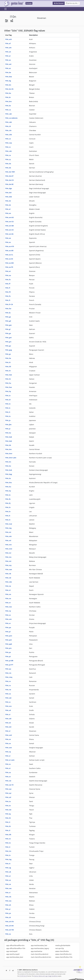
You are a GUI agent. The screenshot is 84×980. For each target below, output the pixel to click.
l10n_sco (8, 706)
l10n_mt (8, 561)
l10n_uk (8, 872)
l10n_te (8, 806)
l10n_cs (8, 147)
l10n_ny (8, 611)
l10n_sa (8, 694)
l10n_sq (8, 752)
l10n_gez (8, 325)
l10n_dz (8, 205)
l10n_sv (8, 777)
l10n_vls (8, 897)
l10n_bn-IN (9, 89)
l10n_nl (8, 590)
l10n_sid (8, 719)
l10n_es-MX (9, 263)
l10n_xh (8, 905)
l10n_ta (8, 801)
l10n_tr (8, 847)
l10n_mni (9, 549)
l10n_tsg (8, 859)
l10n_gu (8, 346)
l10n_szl (8, 797)
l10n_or (8, 623)
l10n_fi (8, 288)
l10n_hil (8, 367)
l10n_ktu (8, 482)
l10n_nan (9, 569)
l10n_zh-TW (10, 930)
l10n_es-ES (9, 259)
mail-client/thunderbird (40, 954)
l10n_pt (8, 656)
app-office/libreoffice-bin (15, 945)
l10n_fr (8, 300)
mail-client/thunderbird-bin (41, 957)
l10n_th (8, 818)
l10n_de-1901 (10, 172)
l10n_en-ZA (9, 234)
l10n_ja (8, 420)
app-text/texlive (37, 951)
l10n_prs (8, 648)
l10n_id (8, 400)
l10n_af (8, 43)
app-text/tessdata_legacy (40, 948)
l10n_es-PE (9, 267)
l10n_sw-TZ (9, 785)
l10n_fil (8, 292)
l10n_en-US (9, 230)
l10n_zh (8, 917)
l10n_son (9, 748)
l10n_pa (8, 627)
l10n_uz (8, 880)
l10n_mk (8, 536)
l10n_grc (8, 342)
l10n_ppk (9, 644)
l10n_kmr (9, 453)
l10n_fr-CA (9, 304)
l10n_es (8, 242)
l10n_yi (8, 909)
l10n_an (8, 52)
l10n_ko (8, 466)
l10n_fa (8, 280)
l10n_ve (8, 884)
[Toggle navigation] (5, 9)
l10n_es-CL (9, 255)
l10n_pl (8, 632)
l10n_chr (8, 130)
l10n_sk (8, 723)
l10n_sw (8, 781)
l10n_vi (8, 893)
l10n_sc (8, 702)
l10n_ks (8, 478)
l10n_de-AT (9, 176)
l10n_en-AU (10, 217)
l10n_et (8, 271)
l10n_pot (8, 640)
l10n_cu (8, 155)
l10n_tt (8, 864)
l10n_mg (8, 528)
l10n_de (8, 168)
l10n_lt (8, 516)
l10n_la (8, 495)
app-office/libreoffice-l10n (16, 948)
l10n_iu (8, 416)
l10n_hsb (9, 375)
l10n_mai (9, 524)
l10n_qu (8, 669)
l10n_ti (8, 822)
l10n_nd (8, 578)
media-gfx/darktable (63, 945)
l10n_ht (8, 379)
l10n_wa (8, 901)
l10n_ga (8, 317)
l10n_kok (9, 470)
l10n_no (8, 598)
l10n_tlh (8, 835)
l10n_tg (8, 814)
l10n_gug (9, 350)
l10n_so (8, 743)
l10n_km (8, 449)
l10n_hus (9, 387)
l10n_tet (8, 810)
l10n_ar (8, 56)
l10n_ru (8, 685)
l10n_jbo (8, 424)
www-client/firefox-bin (63, 954)
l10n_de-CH (9, 180)
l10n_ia (8, 395)
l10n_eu (8, 275)
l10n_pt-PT (9, 665)
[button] (59, 3)
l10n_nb (8, 574)
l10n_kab (9, 437)
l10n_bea (9, 77)
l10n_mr (8, 553)
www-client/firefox (62, 951)
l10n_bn (8, 85)
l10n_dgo (9, 188)
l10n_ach (8, 39)
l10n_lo (8, 511)
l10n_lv (8, 520)
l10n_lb (8, 499)
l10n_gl (8, 329)
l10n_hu (8, 383)
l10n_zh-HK (9, 926)
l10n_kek (9, 441)
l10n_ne (8, 586)
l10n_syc (8, 789)
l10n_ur (8, 876)
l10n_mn (8, 545)
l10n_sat (8, 698)
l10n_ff (8, 284)
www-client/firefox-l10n (64, 957)
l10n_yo (8, 913)
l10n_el (8, 209)
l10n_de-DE (9, 184)
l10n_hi (8, 362)
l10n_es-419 (10, 246)
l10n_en (8, 213)
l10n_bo (8, 93)
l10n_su (8, 772)
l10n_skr (8, 727)
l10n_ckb (9, 135)
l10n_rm (8, 673)
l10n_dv (8, 201)
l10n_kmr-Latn (11, 458)
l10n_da (8, 164)
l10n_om (8, 619)
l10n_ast (8, 64)
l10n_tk (8, 826)
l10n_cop (9, 143)
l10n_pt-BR (9, 661)
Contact (77, 970)
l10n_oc (8, 615)
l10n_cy (8, 159)
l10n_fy (8, 313)
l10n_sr (8, 756)
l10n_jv (8, 429)
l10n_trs (8, 851)
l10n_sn (8, 739)
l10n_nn (8, 594)
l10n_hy (8, 391)
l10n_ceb (8, 122)
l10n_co (8, 139)
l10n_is (8, 408)
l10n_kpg (9, 474)
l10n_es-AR (9, 251)
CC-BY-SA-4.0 (23, 976)
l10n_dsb (9, 197)
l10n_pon (9, 636)
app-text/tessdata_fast (39, 945)
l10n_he (8, 358)
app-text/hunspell (13, 954)
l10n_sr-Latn (10, 760)
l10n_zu (8, 934)
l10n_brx (8, 101)
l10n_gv (8, 354)
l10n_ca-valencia (11, 118)
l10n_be (8, 72)
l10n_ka (8, 433)
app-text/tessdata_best (15, 957)
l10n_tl (8, 830)
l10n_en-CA (9, 222)
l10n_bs (8, 106)
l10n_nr (8, 603)
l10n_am (8, 48)
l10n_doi (8, 193)
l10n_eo (8, 238)
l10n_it (8, 412)
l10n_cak (8, 114)
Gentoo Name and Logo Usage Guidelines (46, 976)
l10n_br (8, 97)
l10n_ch (8, 126)
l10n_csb (8, 151)
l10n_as (8, 60)
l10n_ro (8, 681)
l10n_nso (9, 607)
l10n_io (8, 404)
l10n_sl (8, 731)
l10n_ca (8, 110)
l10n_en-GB (9, 226)
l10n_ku (8, 487)
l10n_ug (8, 868)
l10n (13, 17)
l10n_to (8, 843)
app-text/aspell (12, 951)
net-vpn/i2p (60, 948)
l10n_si (8, 714)
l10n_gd (8, 321)
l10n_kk (8, 445)
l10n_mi (8, 532)
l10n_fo (8, 296)
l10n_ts (8, 855)
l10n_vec (8, 888)
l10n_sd (8, 710)
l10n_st (8, 768)
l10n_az (8, 68)
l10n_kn (8, 462)
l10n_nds (9, 582)
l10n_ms (8, 557)
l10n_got (8, 338)
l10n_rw (8, 690)
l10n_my (8, 565)
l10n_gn (8, 333)
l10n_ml (8, 540)
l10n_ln (8, 507)
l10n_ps (8, 652)
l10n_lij (8, 503)
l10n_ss (8, 764)
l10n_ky (8, 491)
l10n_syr (8, 793)
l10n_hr (8, 371)
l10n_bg (8, 81)
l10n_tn (8, 839)
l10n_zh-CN (9, 922)
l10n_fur (8, 309)
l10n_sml (9, 735)
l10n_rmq (9, 677)
